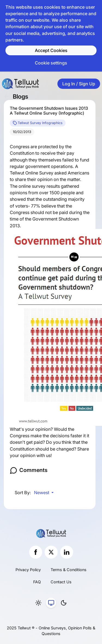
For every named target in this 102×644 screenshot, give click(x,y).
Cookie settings (51, 63)
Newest (42, 493)
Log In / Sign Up (79, 84)
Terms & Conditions (69, 570)
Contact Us (61, 582)
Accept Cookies (51, 50)
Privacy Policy (28, 570)
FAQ (37, 582)
